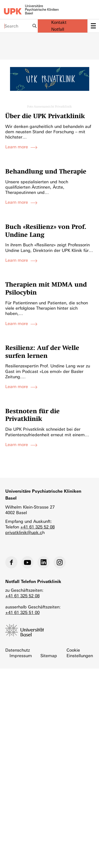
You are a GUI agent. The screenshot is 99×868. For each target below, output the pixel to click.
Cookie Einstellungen (80, 653)
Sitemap (49, 656)
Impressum (21, 656)
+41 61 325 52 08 (37, 527)
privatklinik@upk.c (24, 533)
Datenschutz (18, 650)
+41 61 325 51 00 (22, 613)
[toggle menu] (93, 26)
